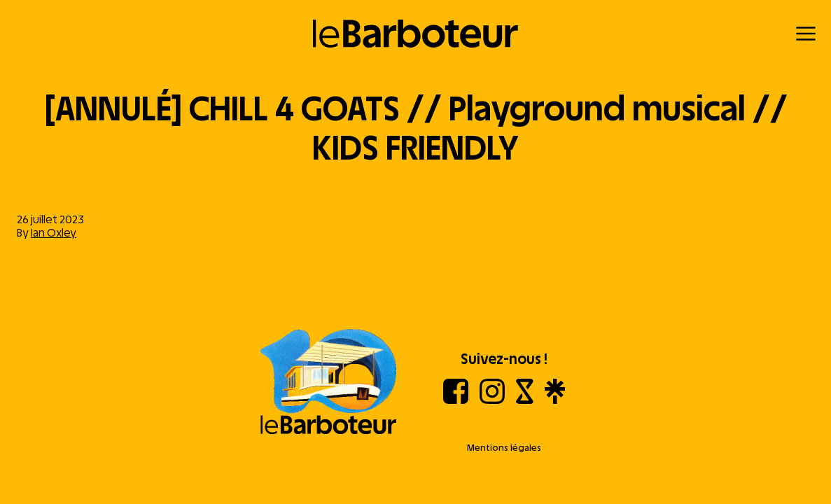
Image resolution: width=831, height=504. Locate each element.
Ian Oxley (54, 233)
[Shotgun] (525, 400)
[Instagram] (492, 400)
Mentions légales (504, 448)
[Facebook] (456, 400)
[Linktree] (555, 400)
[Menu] (806, 34)
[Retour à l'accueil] (415, 34)
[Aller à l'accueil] (328, 383)
